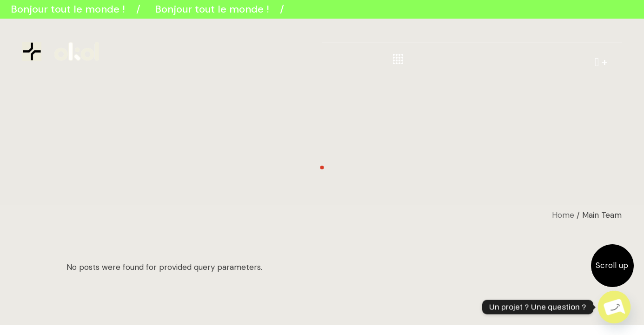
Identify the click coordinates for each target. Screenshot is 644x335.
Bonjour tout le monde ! (70, 9)
